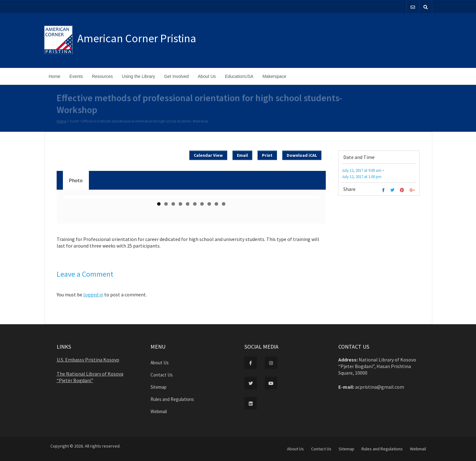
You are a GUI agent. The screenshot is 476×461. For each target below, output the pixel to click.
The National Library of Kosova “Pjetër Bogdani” (90, 377)
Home (55, 76)
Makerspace (274, 76)
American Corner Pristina (137, 38)
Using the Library (139, 76)
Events (76, 76)
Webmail (159, 411)
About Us (207, 76)
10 (224, 204)
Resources (102, 76)
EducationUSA (239, 76)
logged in (93, 295)
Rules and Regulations (172, 399)
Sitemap (159, 387)
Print (267, 155)
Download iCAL (302, 155)
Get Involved (176, 76)
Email (242, 155)
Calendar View (208, 155)
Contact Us (162, 375)
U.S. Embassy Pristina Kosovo (88, 360)
